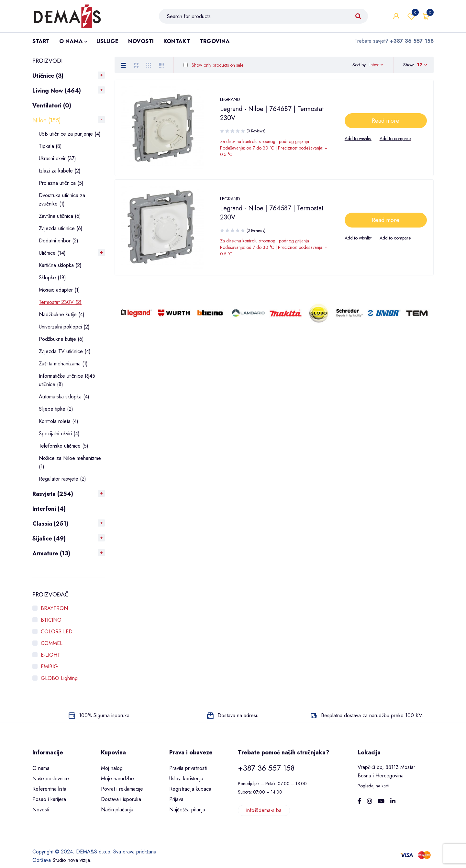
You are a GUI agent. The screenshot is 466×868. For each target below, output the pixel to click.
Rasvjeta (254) (53, 494)
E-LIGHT (50, 655)
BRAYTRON (54, 608)
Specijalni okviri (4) (59, 434)
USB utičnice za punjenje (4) (70, 134)
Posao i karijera (49, 799)
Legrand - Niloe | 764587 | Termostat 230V (272, 216)
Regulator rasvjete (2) (62, 479)
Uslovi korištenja (186, 779)
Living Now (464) (57, 91)
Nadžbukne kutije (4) (62, 314)
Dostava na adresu (238, 715)
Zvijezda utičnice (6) (61, 228)
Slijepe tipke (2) (56, 409)
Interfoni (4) (49, 509)
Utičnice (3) (48, 76)
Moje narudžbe (117, 779)
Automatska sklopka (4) (64, 397)
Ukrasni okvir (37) (57, 158)
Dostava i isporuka (121, 799)
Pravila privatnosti (188, 768)
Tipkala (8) (50, 146)
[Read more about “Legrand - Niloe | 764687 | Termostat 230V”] (386, 124)
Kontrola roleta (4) (59, 421)
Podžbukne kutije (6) (61, 339)
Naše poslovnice (51, 779)
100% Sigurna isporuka (104, 715)
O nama (41, 768)
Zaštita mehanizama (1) (63, 364)
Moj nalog (112, 768)
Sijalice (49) (49, 539)
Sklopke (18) (52, 278)
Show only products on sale (213, 65)
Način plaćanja (117, 810)
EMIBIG (49, 667)
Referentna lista (49, 789)
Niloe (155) (47, 120)
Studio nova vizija (71, 860)
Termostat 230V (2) (60, 302)
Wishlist (411, 16)
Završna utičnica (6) (60, 216)
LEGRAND (230, 103)
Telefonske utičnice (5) (64, 446)
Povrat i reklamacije (122, 789)
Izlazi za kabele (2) (60, 171)
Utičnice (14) (52, 253)
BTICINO (51, 620)
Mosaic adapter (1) (59, 290)
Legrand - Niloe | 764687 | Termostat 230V (272, 117)
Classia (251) (50, 524)
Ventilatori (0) (52, 106)
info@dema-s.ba (264, 810)
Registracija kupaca (190, 789)
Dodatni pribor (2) (59, 241)
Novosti (41, 810)
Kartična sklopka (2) (60, 265)
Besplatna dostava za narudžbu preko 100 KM (372, 715)
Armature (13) (51, 553)
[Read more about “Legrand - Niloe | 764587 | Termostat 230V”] (386, 223)
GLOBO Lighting (59, 678)
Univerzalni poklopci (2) (64, 327)
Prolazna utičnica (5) (61, 183)
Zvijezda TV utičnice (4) (65, 351)
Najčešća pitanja (187, 810)
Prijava (176, 799)
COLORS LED (57, 632)
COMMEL (52, 643)
